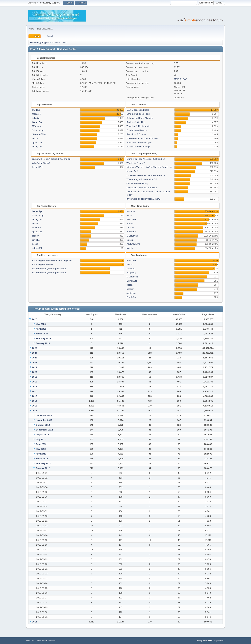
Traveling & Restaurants (138, 126)
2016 (35, 391)
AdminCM (37, 248)
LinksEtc (36, 240)
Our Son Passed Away (138, 183)
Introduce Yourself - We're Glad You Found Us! (149, 167)
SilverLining (38, 130)
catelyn (130, 240)
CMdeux (36, 110)
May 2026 (41, 324)
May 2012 (41, 449)
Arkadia (36, 118)
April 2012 (41, 454)
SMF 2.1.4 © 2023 (33, 641)
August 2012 (42, 435)
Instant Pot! (38, 167)
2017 (35, 387)
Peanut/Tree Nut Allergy (138, 147)
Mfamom (36, 126)
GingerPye (37, 122)
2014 (35, 401)
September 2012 (44, 430)
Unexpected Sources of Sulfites (142, 188)
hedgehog (131, 273)
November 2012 (44, 420)
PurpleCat (131, 297)
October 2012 (43, 425)
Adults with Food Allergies (139, 143)
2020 (35, 372)
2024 (35, 353)
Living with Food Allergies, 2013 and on (51, 159)
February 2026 (43, 338)
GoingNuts (37, 147)
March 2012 (42, 459)
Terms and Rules (209, 641)
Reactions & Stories (136, 134)
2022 (35, 362)
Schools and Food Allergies (140, 118)
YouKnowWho (39, 134)
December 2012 (44, 415)
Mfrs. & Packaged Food (138, 114)
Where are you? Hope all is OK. (142, 179)
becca (35, 138)
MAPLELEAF (181, 79)
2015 (35, 396)
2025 (35, 348)
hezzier (36, 224)
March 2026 (42, 334)
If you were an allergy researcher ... (144, 199)
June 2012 (41, 444)
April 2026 (41, 329)
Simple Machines (49, 641)
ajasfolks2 (37, 143)
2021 (35, 367)
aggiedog (131, 293)
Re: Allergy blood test (43, 264)
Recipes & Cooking (136, 122)
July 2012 (41, 439)
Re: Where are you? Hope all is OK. (50, 269)
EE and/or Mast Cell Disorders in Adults (146, 175)
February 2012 (43, 463)
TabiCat (130, 228)
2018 (35, 382)
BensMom (131, 219)
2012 (35, 411)
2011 (35, 622)
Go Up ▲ (221, 641)
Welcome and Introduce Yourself (142, 138)
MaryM (130, 248)
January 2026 (43, 343)
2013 (35, 406)
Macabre (36, 114)
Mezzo (130, 264)
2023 (35, 358)
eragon (36, 236)
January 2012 (43, 468)
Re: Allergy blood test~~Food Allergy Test (52, 260)
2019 (35, 377)
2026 (35, 319)
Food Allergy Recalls (137, 130)
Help (199, 641)
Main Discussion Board (138, 110)
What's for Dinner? (41, 163)
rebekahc (131, 232)
